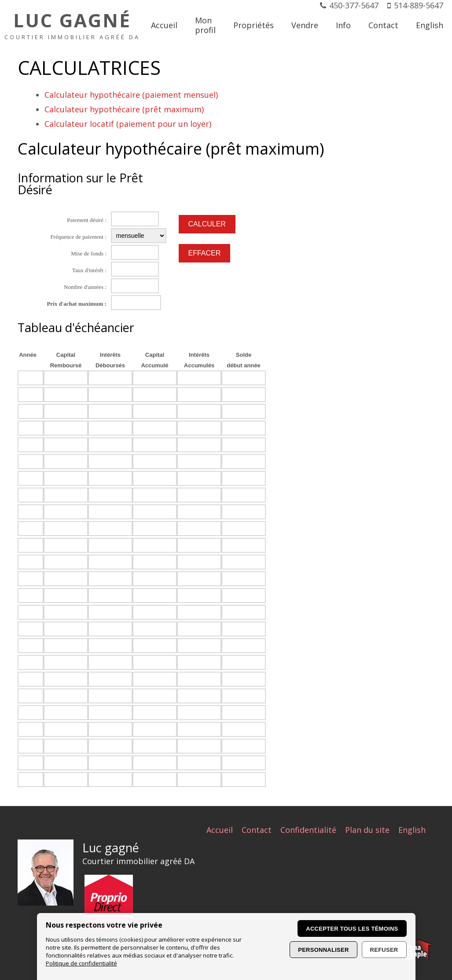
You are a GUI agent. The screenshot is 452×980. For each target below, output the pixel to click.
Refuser (384, 950)
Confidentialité (308, 830)
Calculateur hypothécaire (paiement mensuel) (131, 95)
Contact (257, 830)
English (412, 830)
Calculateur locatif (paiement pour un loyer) (128, 124)
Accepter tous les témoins (352, 929)
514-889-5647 (419, 5)
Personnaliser (323, 950)
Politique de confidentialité (81, 963)
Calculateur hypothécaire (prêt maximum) (124, 109)
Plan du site (367, 830)
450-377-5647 (354, 5)
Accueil (220, 830)
